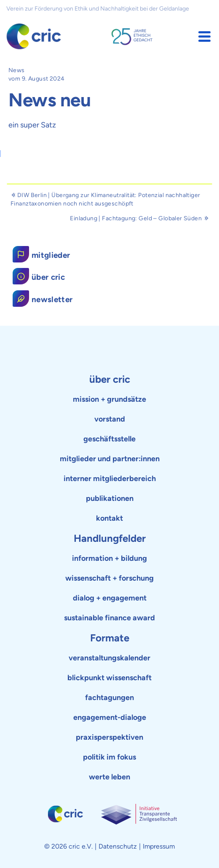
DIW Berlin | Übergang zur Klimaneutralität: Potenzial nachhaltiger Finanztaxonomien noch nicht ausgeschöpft (105, 199)
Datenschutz (118, 846)
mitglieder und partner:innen (110, 459)
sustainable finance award (109, 618)
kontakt (109, 518)
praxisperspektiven (109, 737)
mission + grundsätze (109, 399)
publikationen (110, 498)
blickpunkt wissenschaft (109, 678)
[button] (204, 37)
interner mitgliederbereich (110, 479)
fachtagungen (109, 698)
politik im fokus (109, 757)
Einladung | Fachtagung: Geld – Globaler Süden (139, 218)
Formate (110, 638)
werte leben (109, 777)
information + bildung (109, 558)
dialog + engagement (110, 598)
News (17, 70)
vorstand (110, 419)
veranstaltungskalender (109, 658)
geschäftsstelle (109, 439)
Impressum (159, 846)
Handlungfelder (110, 538)
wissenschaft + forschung (109, 578)
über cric (110, 379)
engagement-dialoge (110, 717)
